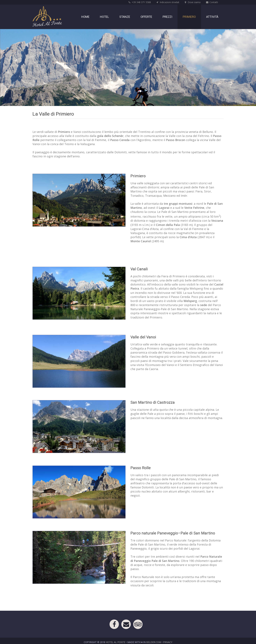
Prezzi (167, 17)
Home (85, 17)
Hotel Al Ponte (116, 642)
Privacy (168, 642)
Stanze (125, 17)
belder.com (154, 642)
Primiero (189, 17)
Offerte (146, 17)
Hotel (104, 17)
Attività (212, 17)
